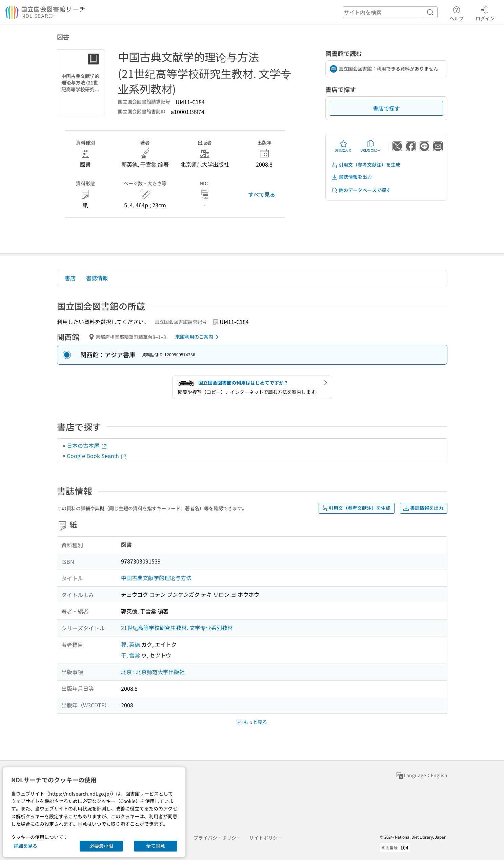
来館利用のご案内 (198, 337)
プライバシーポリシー (217, 838)
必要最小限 (101, 846)
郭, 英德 (130, 644)
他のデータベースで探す (361, 190)
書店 (70, 278)
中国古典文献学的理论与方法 (156, 578)
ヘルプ (457, 13)
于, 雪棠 (130, 655)
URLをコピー (370, 146)
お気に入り (343, 146)
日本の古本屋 (87, 445)
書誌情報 (97, 278)
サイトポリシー (266, 838)
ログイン (485, 13)
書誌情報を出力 (351, 177)
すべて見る (262, 194)
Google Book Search (97, 456)
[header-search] (390, 12)
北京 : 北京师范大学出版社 (153, 672)
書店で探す (386, 108)
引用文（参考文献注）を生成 (366, 165)
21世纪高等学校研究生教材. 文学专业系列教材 (177, 628)
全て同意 (156, 846)
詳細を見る (25, 846)
